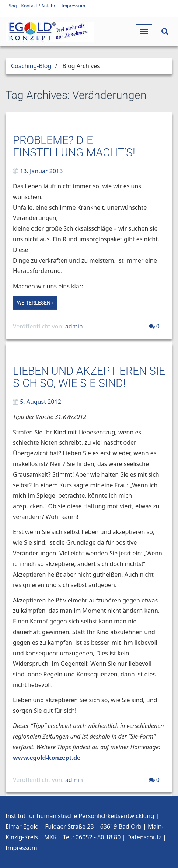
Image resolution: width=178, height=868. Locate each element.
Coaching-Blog (31, 66)
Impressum (73, 6)
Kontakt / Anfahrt (39, 6)
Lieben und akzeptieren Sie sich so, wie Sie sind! (89, 377)
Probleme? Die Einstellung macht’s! (74, 146)
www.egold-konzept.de (47, 758)
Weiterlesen (35, 303)
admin (74, 326)
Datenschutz (144, 837)
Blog (12, 6)
